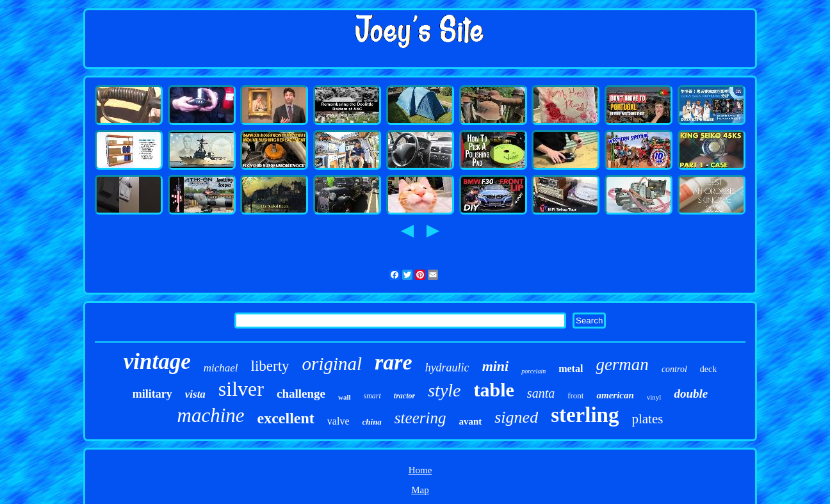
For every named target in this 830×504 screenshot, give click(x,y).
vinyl (654, 397)
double (691, 394)
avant (470, 421)
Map (420, 490)
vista (195, 394)
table (494, 390)
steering (420, 418)
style (444, 390)
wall (345, 397)
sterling (585, 415)
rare (394, 362)
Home (420, 470)
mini (496, 366)
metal (571, 369)
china (372, 422)
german (622, 364)
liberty (270, 366)
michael (221, 368)
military (152, 394)
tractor (404, 396)
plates (647, 419)
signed (516, 417)
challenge (301, 394)
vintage (157, 362)
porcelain (533, 371)
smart (372, 396)
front (575, 395)
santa (541, 393)
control (674, 369)
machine (211, 415)
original (332, 364)
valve (338, 421)
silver (241, 389)
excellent (286, 418)
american (615, 395)
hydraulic (447, 368)
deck (708, 369)
